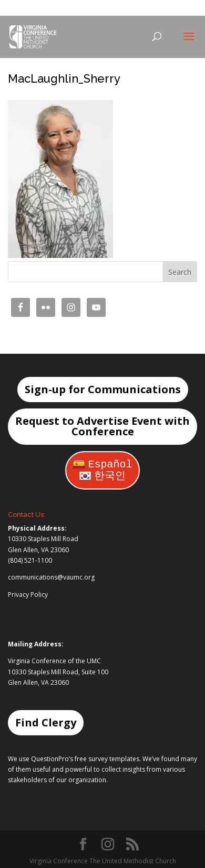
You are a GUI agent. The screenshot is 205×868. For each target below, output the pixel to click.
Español (102, 465)
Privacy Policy (28, 595)
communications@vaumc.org (51, 577)
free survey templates (107, 759)
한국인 (102, 476)
